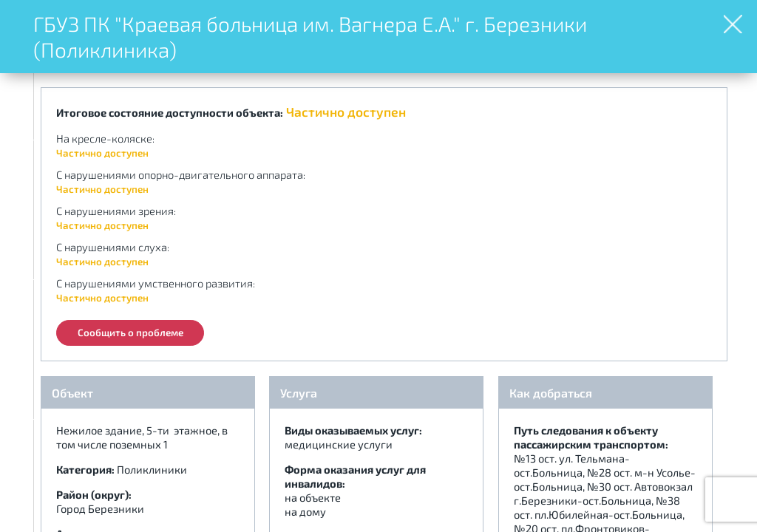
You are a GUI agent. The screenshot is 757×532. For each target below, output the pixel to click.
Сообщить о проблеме (130, 332)
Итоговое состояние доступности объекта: (170, 112)
